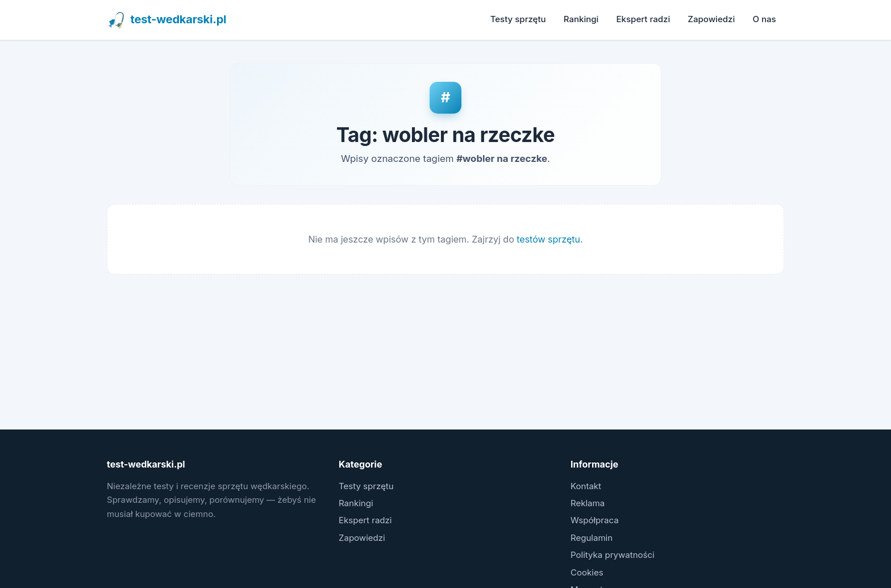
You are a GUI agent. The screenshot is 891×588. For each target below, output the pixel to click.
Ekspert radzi (644, 19)
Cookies (587, 572)
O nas (764, 19)
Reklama (588, 503)
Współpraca (595, 520)
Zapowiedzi (711, 19)
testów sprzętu (548, 239)
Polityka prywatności (613, 555)
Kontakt (586, 486)
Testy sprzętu (518, 19)
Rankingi (581, 19)
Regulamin (592, 538)
